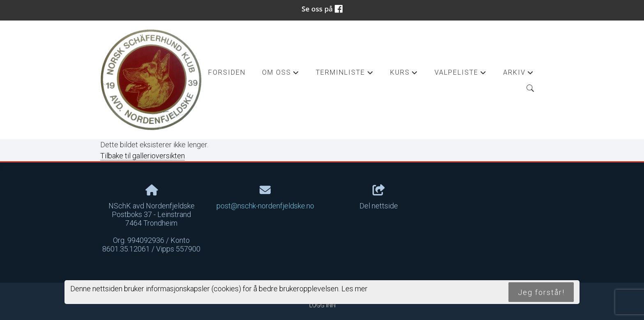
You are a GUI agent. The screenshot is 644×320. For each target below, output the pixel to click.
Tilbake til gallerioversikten (143, 156)
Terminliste (345, 75)
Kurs (404, 75)
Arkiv (519, 75)
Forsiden (227, 72)
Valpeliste (461, 75)
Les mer (354, 289)
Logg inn (322, 305)
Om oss (281, 75)
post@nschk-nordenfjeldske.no (265, 206)
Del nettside (379, 197)
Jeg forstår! (541, 292)
